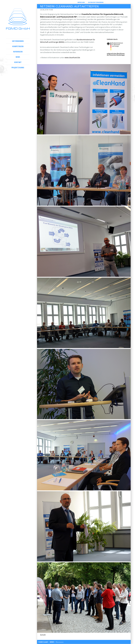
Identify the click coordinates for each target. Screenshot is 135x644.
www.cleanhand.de (72, 57)
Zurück (43, 635)
